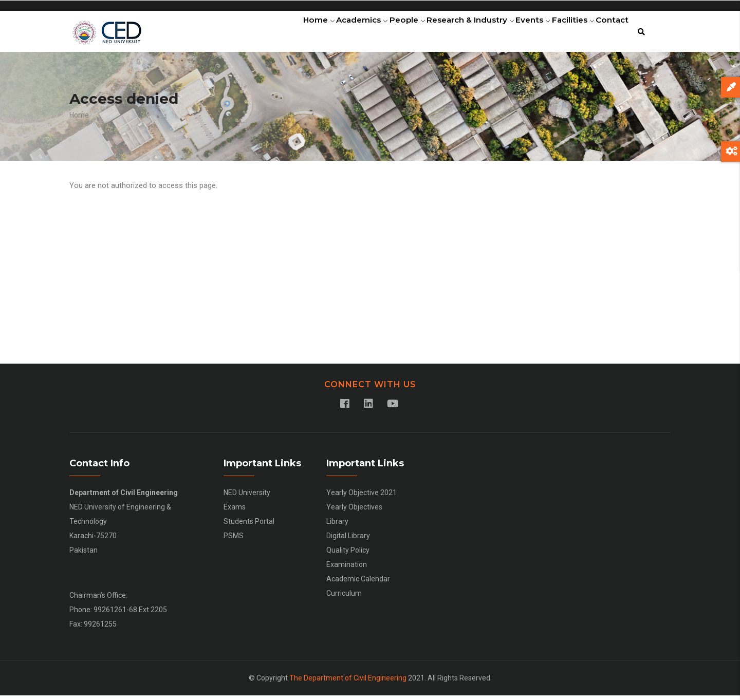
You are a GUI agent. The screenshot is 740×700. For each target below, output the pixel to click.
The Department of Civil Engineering (348, 683)
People (380, 33)
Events (516, 33)
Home (279, 33)
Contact (609, 33)
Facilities (563, 33)
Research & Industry (448, 33)
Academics (328, 33)
